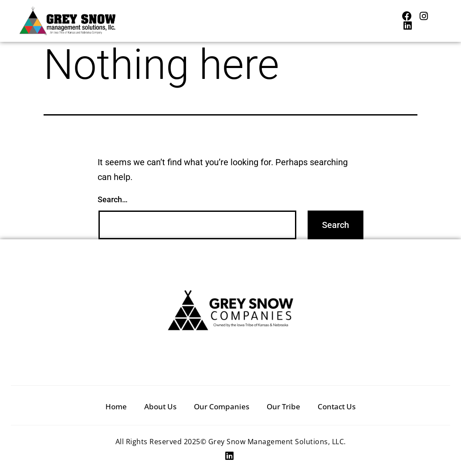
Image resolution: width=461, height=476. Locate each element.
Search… (113, 199)
